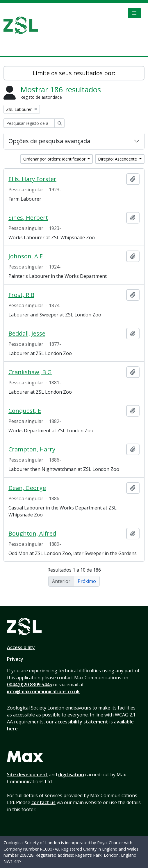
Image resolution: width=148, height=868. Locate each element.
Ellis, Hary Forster (32, 179)
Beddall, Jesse (27, 334)
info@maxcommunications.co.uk (43, 691)
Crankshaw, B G (30, 372)
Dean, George (27, 488)
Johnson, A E (26, 256)
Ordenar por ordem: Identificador (55, 159)
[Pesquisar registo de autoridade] (29, 123)
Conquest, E (25, 411)
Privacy (15, 659)
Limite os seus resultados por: (74, 73)
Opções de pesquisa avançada (49, 141)
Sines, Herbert (28, 218)
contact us (43, 802)
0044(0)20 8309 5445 (30, 685)
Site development (27, 775)
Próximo (87, 581)
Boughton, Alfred (32, 534)
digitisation (71, 775)
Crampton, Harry (32, 449)
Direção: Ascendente (118, 159)
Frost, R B (21, 295)
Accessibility (21, 647)
